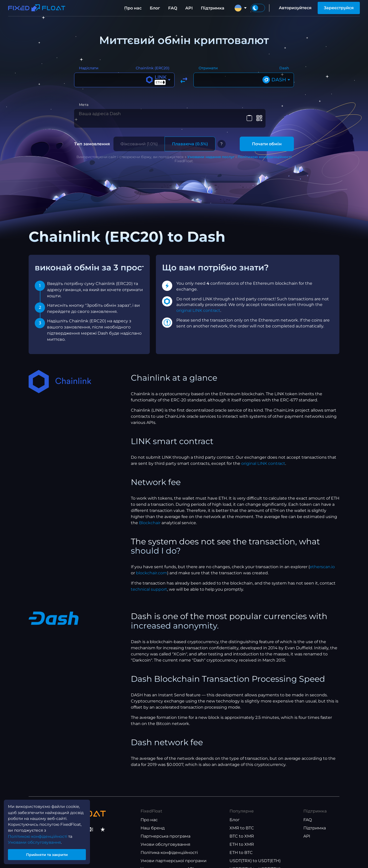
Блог (155, 8)
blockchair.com (152, 570)
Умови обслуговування (165, 841)
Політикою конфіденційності (265, 153)
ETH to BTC (241, 849)
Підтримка (213, 8)
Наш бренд (153, 825)
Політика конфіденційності (169, 849)
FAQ (173, 8)
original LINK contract (198, 307)
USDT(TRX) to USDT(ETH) (255, 857)
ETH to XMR (242, 841)
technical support (149, 586)
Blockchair (150, 519)
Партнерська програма (165, 833)
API (189, 8)
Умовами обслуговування (36, 840)
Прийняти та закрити (49, 854)
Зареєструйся (339, 8)
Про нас (133, 8)
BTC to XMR (242, 833)
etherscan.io (322, 564)
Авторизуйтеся (295, 8)
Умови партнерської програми (174, 857)
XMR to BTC (242, 825)
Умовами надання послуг (211, 153)
